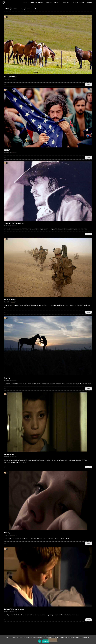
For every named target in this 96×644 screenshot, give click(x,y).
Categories (14, 9)
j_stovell (13, 152)
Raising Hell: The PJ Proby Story (14, 223)
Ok (40, 641)
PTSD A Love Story (10, 300)
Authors (27, 9)
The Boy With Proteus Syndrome (14, 609)
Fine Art (76, 3)
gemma (14, 79)
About (82, 3)
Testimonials (67, 3)
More (5, 84)
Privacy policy (46, 641)
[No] (53, 640)
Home (25, 3)
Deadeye (7, 378)
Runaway (7, 533)
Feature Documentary (36, 3)
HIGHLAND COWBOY (11, 77)
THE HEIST (7, 150)
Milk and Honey (9, 454)
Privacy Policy (51, 635)
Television (49, 3)
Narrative (57, 3)
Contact (90, 3)
